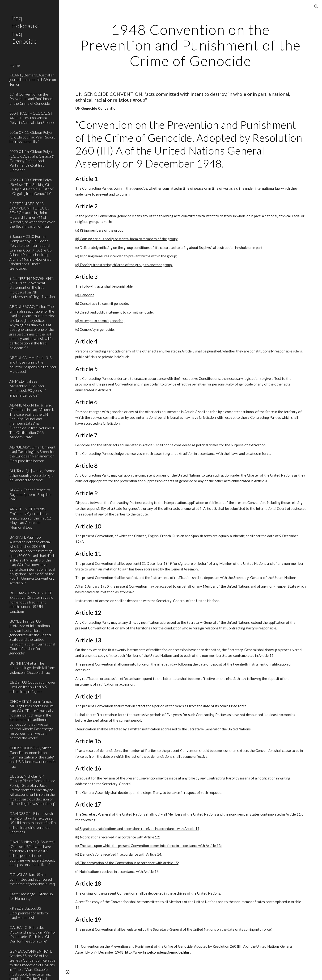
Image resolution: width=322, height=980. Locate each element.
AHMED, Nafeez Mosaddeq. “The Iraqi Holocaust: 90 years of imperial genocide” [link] (28, 388)
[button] (316, 7)
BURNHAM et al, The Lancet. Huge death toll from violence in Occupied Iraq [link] (32, 668)
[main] (191, 45)
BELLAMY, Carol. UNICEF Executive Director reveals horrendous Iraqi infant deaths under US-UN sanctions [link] (31, 602)
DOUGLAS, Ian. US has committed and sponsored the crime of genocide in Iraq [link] (32, 879)
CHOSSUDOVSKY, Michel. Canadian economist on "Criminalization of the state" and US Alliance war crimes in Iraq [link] (32, 757)
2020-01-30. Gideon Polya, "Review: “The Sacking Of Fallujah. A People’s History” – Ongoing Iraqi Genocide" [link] (32, 186)
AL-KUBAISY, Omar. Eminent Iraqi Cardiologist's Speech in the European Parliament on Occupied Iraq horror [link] (32, 454)
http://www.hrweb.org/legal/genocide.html (157, 952)
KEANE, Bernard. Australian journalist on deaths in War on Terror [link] (33, 80)
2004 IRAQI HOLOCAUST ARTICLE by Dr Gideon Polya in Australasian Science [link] (32, 118)
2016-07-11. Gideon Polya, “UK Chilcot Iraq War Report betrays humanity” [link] (32, 137)
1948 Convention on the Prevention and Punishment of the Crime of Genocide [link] (32, 99)
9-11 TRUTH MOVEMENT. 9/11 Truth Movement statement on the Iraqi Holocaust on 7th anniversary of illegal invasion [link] (32, 287)
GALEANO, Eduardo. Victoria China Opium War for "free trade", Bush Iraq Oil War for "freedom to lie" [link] (33, 934)
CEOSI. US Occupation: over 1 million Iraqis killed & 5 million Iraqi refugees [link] (33, 687)
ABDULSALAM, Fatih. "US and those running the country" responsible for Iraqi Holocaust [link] (33, 364)
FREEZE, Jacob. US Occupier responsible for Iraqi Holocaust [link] (29, 913)
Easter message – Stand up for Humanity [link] (31, 896)
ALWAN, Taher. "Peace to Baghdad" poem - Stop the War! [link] (30, 494)
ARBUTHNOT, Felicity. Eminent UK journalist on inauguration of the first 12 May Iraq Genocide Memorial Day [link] (30, 518)
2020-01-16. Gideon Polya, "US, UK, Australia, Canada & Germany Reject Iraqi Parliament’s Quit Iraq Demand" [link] (32, 160)
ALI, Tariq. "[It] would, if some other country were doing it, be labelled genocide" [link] (32, 475)
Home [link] (15, 65)
